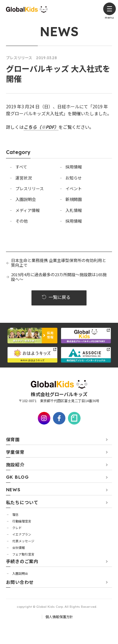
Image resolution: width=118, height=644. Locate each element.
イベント (74, 188)
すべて (21, 167)
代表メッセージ (23, 541)
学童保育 (15, 452)
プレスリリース (30, 188)
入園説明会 (26, 199)
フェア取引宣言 (23, 554)
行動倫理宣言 (22, 521)
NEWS (13, 490)
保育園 (13, 439)
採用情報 (74, 167)
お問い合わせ (20, 582)
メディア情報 (28, 210)
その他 (22, 221)
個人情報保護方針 (59, 617)
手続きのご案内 (22, 561)
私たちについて (22, 502)
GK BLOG (17, 477)
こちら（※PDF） (41, 127)
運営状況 (24, 178)
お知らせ (74, 178)
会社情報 (19, 547)
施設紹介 (15, 464)
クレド (17, 528)
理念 (15, 514)
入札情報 (74, 210)
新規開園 (74, 199)
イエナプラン (22, 534)
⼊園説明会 (20, 573)
